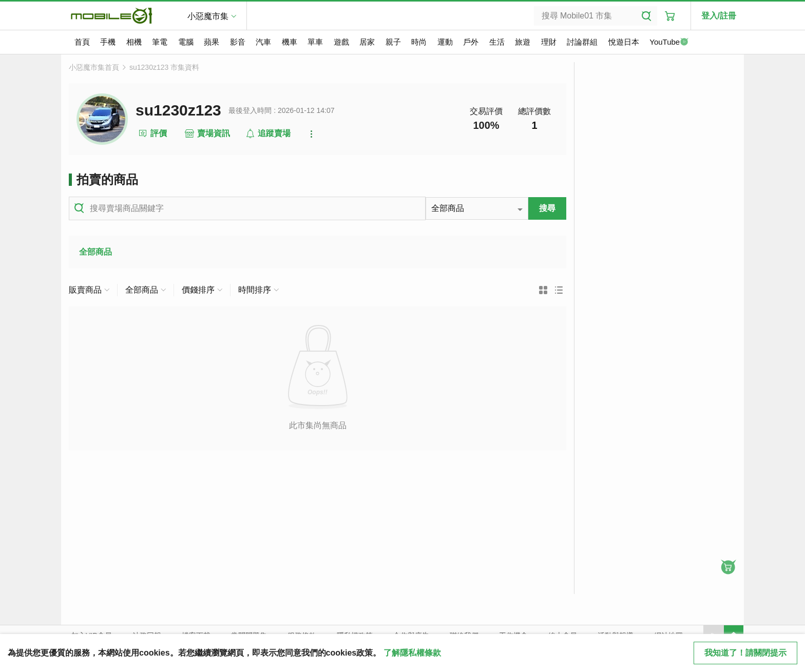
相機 (134, 42)
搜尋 (547, 208)
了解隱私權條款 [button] (412, 653)
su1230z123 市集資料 (164, 67)
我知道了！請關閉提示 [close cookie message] (745, 653)
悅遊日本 (624, 42)
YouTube (669, 43)
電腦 (186, 42)
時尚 (419, 42)
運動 (445, 42)
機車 (290, 42)
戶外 (471, 42)
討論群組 (582, 42)
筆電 (160, 42)
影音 (238, 42)
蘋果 (212, 42)
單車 (315, 42)
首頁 (82, 42)
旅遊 (523, 42)
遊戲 (341, 42)
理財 (549, 42)
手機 (108, 42)
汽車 (263, 42)
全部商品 (95, 252)
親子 (393, 42)
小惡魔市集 (208, 16)
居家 (367, 42)
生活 (497, 42)
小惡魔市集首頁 (94, 67)
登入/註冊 (719, 16)
